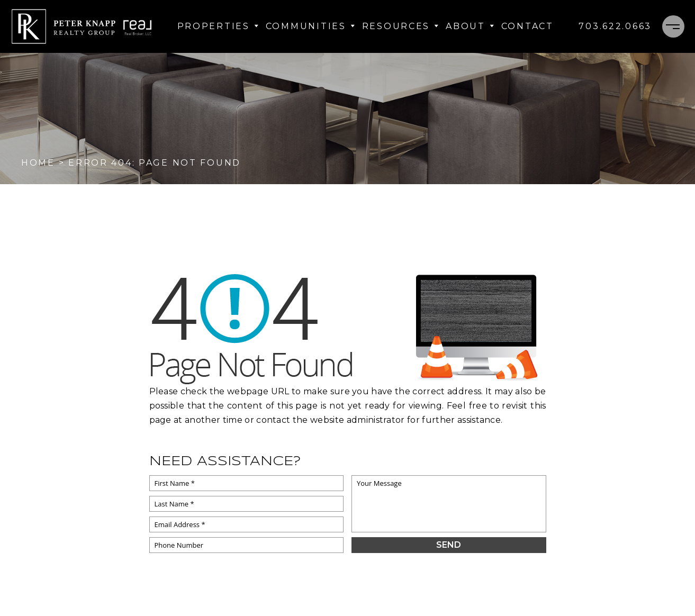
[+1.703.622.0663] (615, 26)
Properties (218, 26)
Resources (401, 26)
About (470, 26)
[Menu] (673, 26)
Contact (527, 26)
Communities (311, 26)
